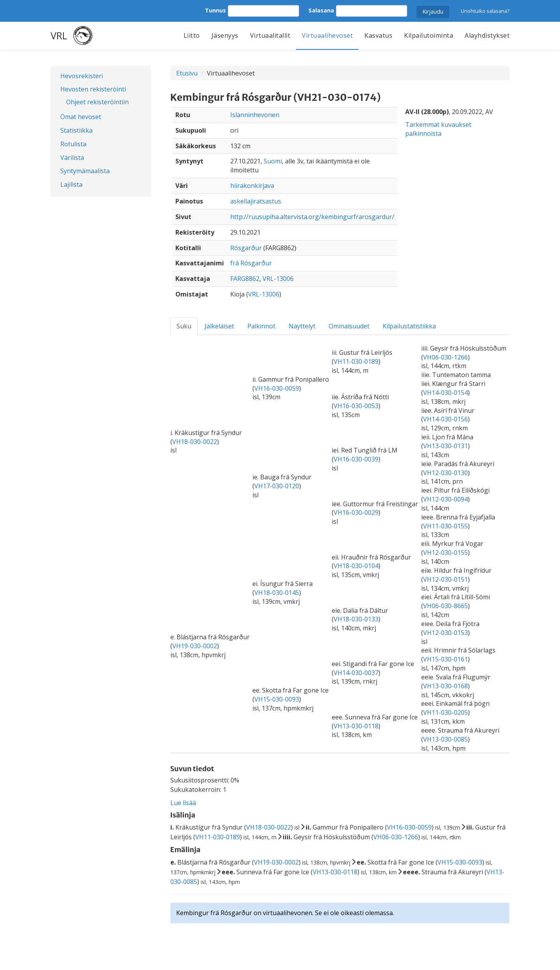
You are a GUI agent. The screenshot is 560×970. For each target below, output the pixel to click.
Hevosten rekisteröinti (93, 89)
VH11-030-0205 (445, 712)
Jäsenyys (225, 35)
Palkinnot (261, 326)
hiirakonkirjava (252, 186)
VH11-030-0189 (356, 361)
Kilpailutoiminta (429, 35)
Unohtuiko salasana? (485, 11)
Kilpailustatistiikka (409, 326)
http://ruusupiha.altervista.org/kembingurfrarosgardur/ (312, 217)
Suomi (273, 161)
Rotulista (73, 144)
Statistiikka (76, 130)
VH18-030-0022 (195, 442)
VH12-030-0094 (445, 499)
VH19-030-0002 (195, 646)
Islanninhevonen (255, 115)
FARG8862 (245, 279)
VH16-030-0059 (277, 388)
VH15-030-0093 (277, 699)
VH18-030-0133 (356, 619)
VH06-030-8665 (445, 606)
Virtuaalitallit (270, 35)
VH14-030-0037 (356, 673)
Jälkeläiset (219, 326)
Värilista (72, 158)
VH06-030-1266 (445, 357)
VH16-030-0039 (356, 459)
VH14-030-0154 (445, 393)
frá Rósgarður (251, 263)
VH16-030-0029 (356, 512)
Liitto (192, 35)
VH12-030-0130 (445, 473)
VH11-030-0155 (445, 526)
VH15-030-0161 (445, 659)
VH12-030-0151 (445, 579)
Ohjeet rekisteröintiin (97, 102)
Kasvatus (378, 35)
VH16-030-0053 (356, 406)
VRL (59, 35)
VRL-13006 (278, 279)
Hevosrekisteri (82, 76)
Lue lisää (183, 803)
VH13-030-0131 (445, 446)
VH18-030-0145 (277, 593)
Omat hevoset (81, 117)
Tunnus (215, 10)
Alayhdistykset (487, 35)
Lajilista (71, 184)
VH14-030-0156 (445, 419)
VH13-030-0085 (445, 739)
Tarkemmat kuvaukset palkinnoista (438, 129)
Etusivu (187, 73)
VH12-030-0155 (445, 553)
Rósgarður (246, 248)
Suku (184, 326)
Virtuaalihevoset (327, 35)
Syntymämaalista (85, 171)
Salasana (321, 10)
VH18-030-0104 (356, 566)
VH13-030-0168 (445, 686)
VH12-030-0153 (445, 633)
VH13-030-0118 (356, 726)
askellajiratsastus (256, 201)
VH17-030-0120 (277, 486)
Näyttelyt (302, 326)
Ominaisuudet (349, 326)
